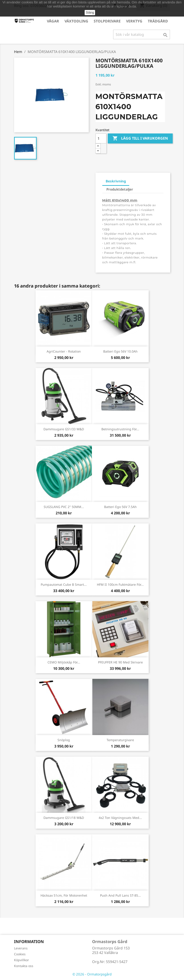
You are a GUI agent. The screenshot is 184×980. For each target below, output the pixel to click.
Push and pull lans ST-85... (120, 895)
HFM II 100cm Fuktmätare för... (120, 584)
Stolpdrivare (107, 21)
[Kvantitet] (101, 138)
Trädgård (158, 21)
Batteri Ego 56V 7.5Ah (120, 507)
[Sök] (142, 34)
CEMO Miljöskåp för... (64, 662)
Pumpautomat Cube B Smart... (64, 584)
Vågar (53, 21)
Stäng (90, 12)
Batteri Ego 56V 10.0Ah (120, 351)
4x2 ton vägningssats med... (120, 818)
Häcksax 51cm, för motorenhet (64, 895)
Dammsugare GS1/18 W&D (64, 818)
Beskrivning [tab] (116, 181)
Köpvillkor (22, 960)
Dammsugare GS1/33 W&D (64, 429)
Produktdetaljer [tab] (120, 189)
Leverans (21, 948)
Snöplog (64, 740)
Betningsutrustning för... (120, 429)
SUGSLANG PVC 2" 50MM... (64, 507)
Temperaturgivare (120, 740)
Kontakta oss (24, 966)
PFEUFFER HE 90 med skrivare (120, 662)
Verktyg (134, 21)
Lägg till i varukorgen (140, 138)
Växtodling (76, 21)
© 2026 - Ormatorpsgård (92, 974)
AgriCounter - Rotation (64, 351)
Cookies (20, 954)
